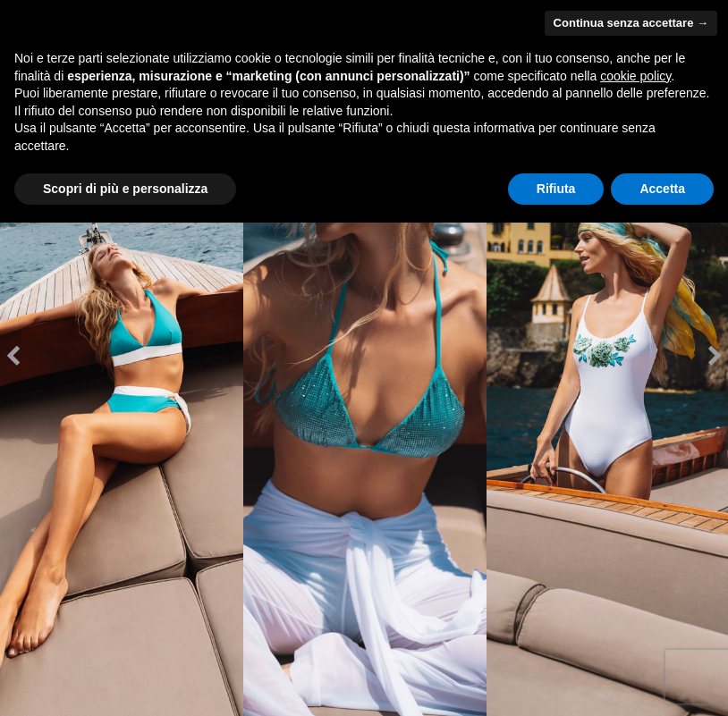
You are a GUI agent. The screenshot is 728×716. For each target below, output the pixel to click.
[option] (122, 358)
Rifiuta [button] (556, 189)
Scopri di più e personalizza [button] (125, 189)
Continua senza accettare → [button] (631, 23)
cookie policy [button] (635, 76)
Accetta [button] (662, 189)
